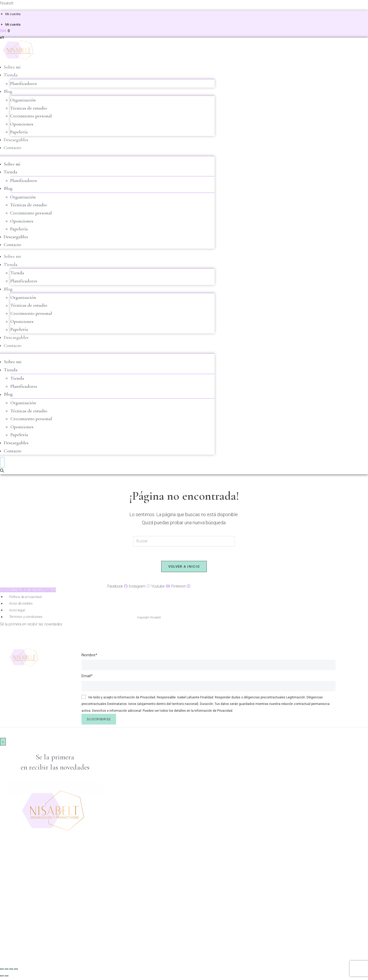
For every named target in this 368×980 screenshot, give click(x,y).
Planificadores (24, 84)
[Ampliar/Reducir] (2, 971)
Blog (8, 92)
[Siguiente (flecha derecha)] (7, 978)
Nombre (89, 657)
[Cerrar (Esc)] (16, 971)
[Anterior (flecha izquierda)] (2, 978)
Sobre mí (12, 67)
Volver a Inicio (184, 569)
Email (87, 678)
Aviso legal (17, 612)
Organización (23, 100)
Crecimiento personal (31, 116)
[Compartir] (11, 971)
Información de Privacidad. (137, 699)
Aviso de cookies (21, 606)
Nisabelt (7, 3)
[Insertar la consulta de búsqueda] (184, 542)
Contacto (13, 148)
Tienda (11, 75)
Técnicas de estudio (29, 108)
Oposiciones (22, 124)
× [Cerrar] (3, 744)
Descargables (16, 140)
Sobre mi (12, 257)
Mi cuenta (13, 14)
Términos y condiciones (26, 619)
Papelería (19, 132)
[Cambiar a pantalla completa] (7, 971)
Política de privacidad (25, 599)
